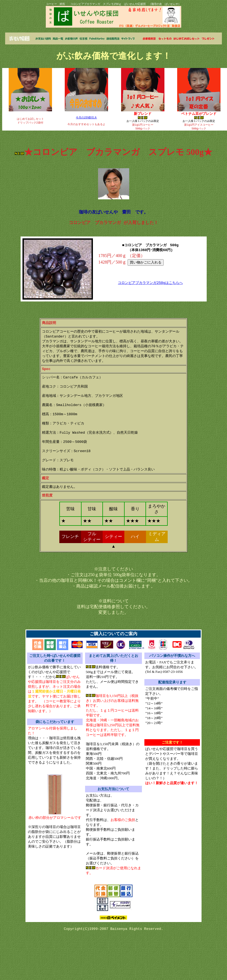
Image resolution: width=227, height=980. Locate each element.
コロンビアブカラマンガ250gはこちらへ (150, 288)
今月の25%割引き (86, 118)
